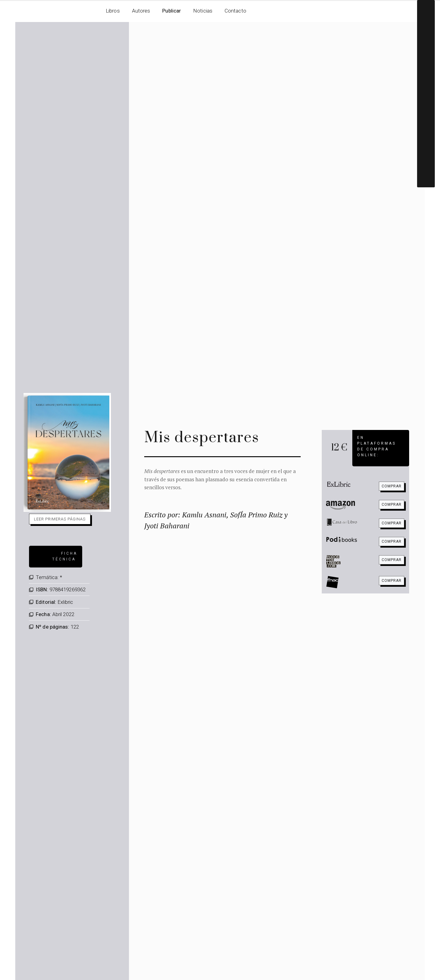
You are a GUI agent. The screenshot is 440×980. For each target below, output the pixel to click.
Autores (141, 11)
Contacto (235, 11)
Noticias (203, 11)
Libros (113, 11)
